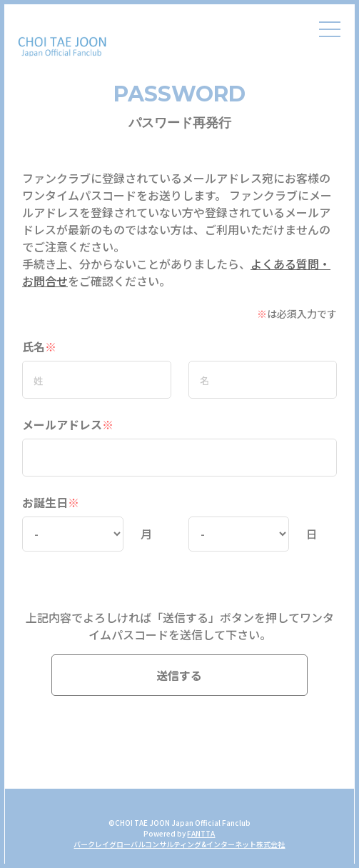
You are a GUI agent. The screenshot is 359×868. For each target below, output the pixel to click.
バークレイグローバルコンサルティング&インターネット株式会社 (179, 844)
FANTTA (201, 833)
